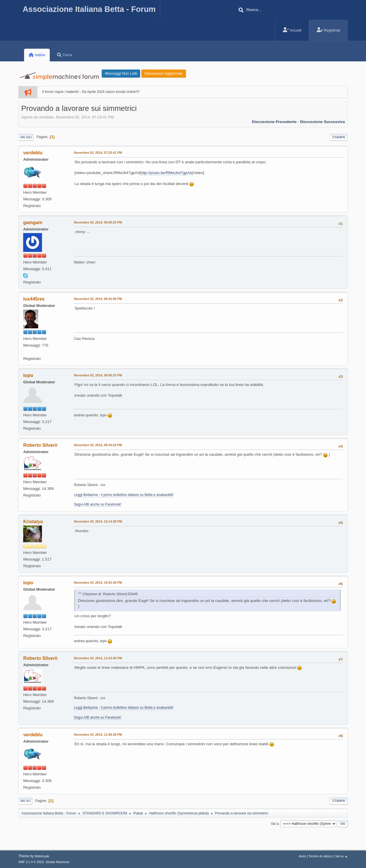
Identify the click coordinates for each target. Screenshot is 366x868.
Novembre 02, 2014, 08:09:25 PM (98, 222)
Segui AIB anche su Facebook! (98, 504)
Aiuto (302, 856)
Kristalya (33, 522)
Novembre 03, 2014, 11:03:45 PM (98, 658)
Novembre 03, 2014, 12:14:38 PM (98, 521)
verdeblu (33, 153)
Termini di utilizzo (321, 856)
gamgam (33, 223)
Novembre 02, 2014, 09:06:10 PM (98, 375)
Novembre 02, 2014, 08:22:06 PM (98, 299)
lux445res (34, 299)
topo (28, 375)
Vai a (274, 824)
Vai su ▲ (342, 856)
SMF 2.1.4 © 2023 (31, 862)
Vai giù (26, 137)
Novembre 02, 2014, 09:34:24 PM (98, 445)
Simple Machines (58, 862)
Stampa (338, 137)
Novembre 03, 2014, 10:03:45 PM (98, 583)
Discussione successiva (322, 122)
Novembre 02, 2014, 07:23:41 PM (98, 153)
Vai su (25, 801)
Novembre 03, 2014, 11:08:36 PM (98, 735)
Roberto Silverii (40, 445)
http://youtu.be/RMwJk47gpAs (166, 173)
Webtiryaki (42, 856)
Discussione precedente (274, 122)
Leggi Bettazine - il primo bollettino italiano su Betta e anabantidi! (124, 495)
